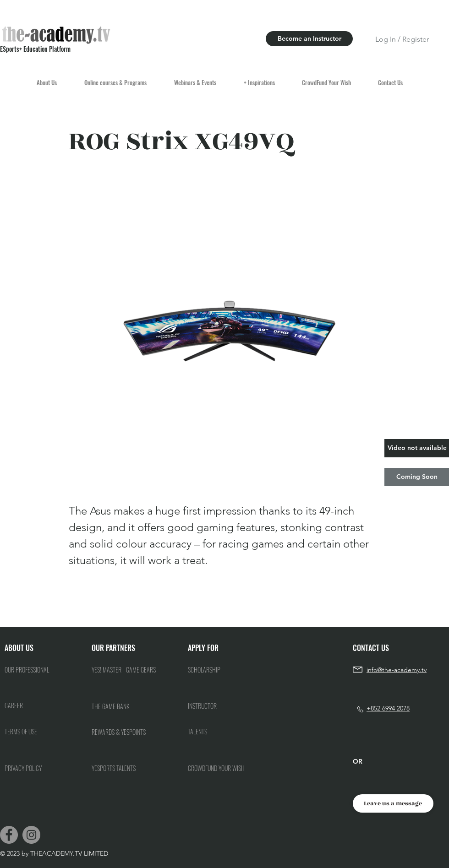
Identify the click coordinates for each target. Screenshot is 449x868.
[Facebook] (9, 835)
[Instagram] (31, 835)
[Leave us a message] (393, 803)
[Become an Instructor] (309, 39)
